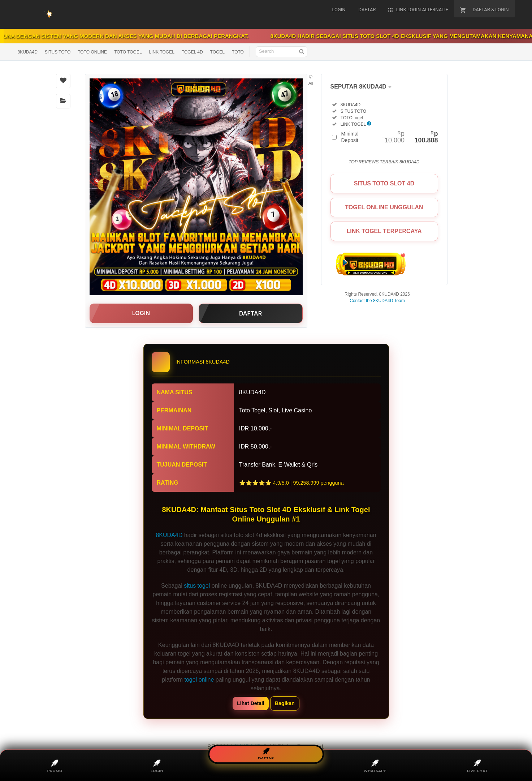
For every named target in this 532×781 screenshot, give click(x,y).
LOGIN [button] (141, 313)
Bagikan (285, 703)
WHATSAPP (375, 766)
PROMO (55, 766)
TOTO (238, 52)
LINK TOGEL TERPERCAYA (384, 231)
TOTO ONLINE (92, 52)
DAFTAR (266, 754)
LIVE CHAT (477, 766)
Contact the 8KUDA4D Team (377, 301)
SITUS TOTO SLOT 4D (384, 183)
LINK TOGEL (162, 52)
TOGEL (217, 52)
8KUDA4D (28, 52)
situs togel (197, 586)
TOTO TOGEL (128, 52)
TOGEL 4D (192, 52)
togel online (199, 680)
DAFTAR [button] (250, 313)
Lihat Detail (250, 703)
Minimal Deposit (390, 137)
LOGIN (157, 766)
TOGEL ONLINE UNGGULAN (384, 207)
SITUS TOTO (58, 52)
